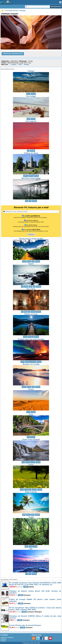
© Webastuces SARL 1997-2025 (31, 643)
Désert (31, 389)
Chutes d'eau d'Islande (31, 439)
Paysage (33, 94)
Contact (3, 641)
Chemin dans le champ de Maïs (31, 239)
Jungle (31, 517)
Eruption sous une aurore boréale (31, 339)
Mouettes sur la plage (31, 364)
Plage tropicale (31, 492)
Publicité (3, 639)
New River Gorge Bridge (31, 178)
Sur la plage (31, 96)
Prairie (31, 465)
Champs (31, 71)
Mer (31, 549)
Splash (31, 264)
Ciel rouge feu (31, 121)
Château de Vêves (31, 153)
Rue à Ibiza (31, 289)
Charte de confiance (7, 637)
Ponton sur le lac (31, 314)
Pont (31, 414)
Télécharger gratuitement (13, 54)
